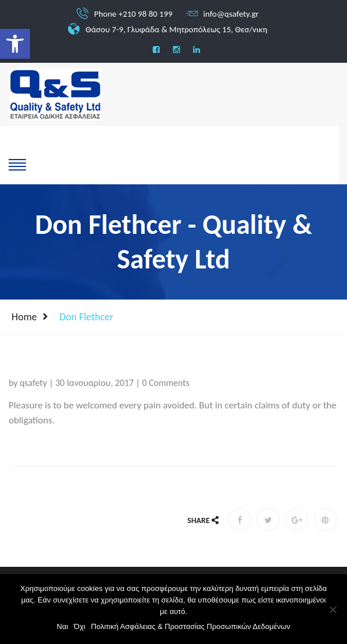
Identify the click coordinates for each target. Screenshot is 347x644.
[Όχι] (333, 609)
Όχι (80, 626)
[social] (156, 50)
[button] (15, 44)
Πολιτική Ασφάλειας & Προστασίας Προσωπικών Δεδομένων (191, 626)
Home (24, 317)
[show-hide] (17, 164)
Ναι (62, 626)
